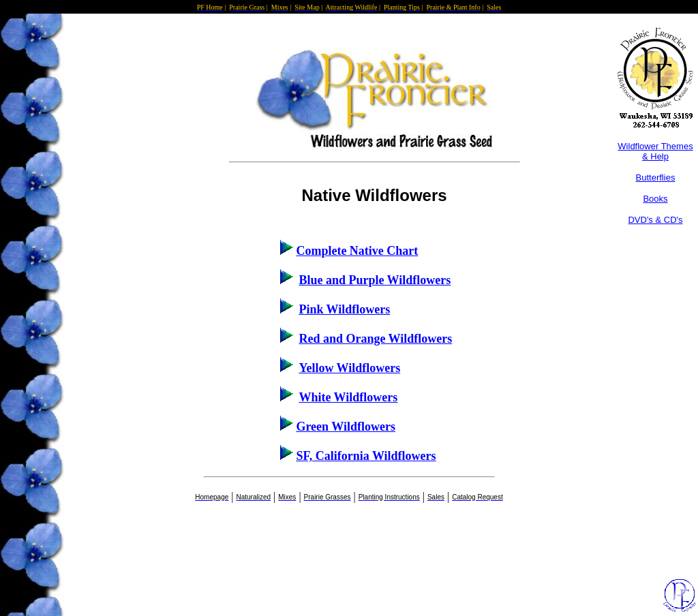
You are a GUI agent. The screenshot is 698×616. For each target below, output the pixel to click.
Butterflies (656, 178)
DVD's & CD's (655, 220)
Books (655, 199)
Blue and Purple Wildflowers (375, 280)
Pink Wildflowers (344, 309)
